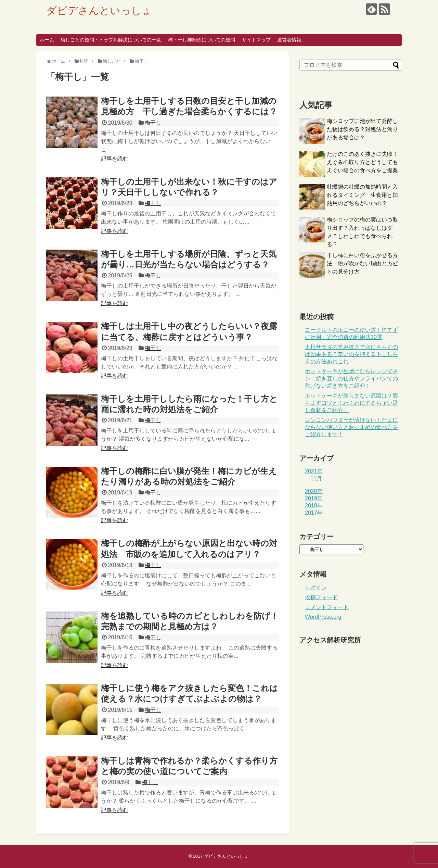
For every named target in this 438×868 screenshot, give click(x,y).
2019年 (314, 498)
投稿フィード (321, 597)
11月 (316, 479)
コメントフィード (327, 607)
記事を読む (115, 159)
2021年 (314, 471)
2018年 (314, 506)
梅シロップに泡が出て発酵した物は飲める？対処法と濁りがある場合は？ (362, 129)
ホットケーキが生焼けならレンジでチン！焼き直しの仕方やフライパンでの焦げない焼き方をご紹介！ (351, 379)
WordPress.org (323, 617)
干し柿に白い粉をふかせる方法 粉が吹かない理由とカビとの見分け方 (362, 263)
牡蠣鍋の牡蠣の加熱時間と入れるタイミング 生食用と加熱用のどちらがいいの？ (362, 195)
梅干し (153, 123)
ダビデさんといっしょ (99, 10)
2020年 (314, 491)
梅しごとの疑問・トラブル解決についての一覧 (111, 40)
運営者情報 (289, 40)
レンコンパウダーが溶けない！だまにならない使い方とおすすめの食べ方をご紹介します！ (351, 427)
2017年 (314, 513)
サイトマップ (256, 40)
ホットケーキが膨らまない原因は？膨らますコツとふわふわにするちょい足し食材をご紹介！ (351, 403)
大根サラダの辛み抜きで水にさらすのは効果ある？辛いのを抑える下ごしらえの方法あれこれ (351, 354)
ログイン (316, 587)
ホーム (47, 40)
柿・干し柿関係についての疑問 (202, 40)
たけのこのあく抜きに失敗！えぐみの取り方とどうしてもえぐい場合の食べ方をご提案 (362, 162)
